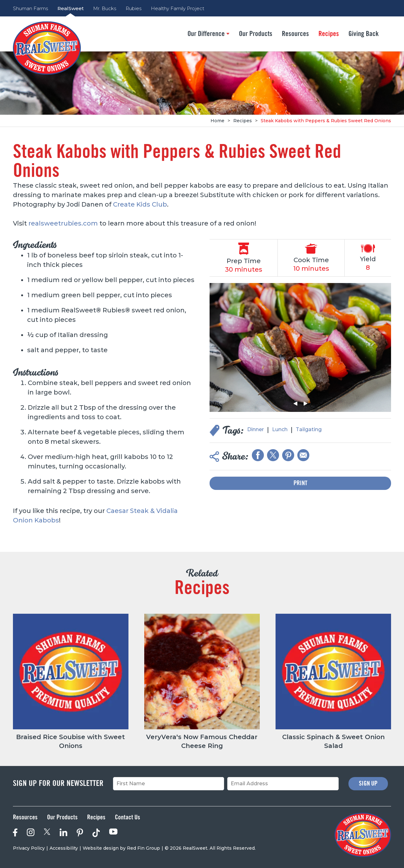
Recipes (329, 34)
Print (300, 483)
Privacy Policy (29, 848)
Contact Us (128, 817)
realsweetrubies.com (63, 223)
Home (217, 121)
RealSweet (71, 8)
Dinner (255, 429)
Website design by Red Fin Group (121, 848)
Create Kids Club (140, 204)
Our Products (256, 34)
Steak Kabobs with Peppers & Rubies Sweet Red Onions (326, 121)
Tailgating (309, 429)
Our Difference (208, 34)
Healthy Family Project (178, 8)
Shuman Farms (30, 8)
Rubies (134, 8)
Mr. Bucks (105, 8)
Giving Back (364, 34)
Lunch (280, 429)
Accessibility (64, 848)
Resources (295, 34)
